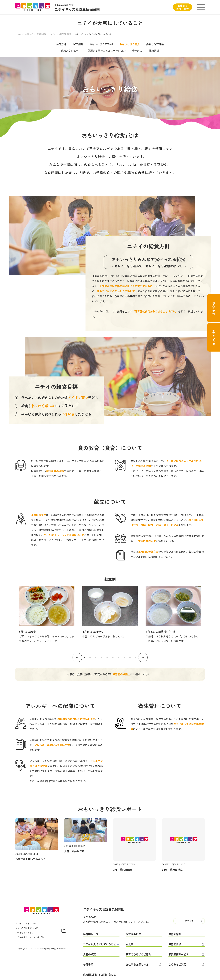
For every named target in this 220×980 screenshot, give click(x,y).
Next (143, 657)
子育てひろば (214, 337)
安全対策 (137, 50)
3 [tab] (96, 657)
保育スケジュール (71, 50)
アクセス (189, 921)
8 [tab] (124, 657)
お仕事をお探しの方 (183, 7)
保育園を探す (42, 34)
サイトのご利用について (26, 928)
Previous (77, 657)
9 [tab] (130, 657)
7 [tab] (119, 657)
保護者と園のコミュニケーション (107, 50)
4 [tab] (101, 657)
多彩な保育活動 (155, 44)
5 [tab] (107, 657)
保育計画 (78, 44)
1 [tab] (84, 657)
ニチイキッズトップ (25, 34)
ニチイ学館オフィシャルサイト (30, 937)
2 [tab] (90, 657)
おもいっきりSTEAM (101, 44)
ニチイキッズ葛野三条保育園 (61, 34)
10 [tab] (136, 657)
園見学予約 (214, 308)
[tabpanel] (47, 614)
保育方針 (61, 44)
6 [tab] (113, 657)
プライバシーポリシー (25, 923)
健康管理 (154, 50)
